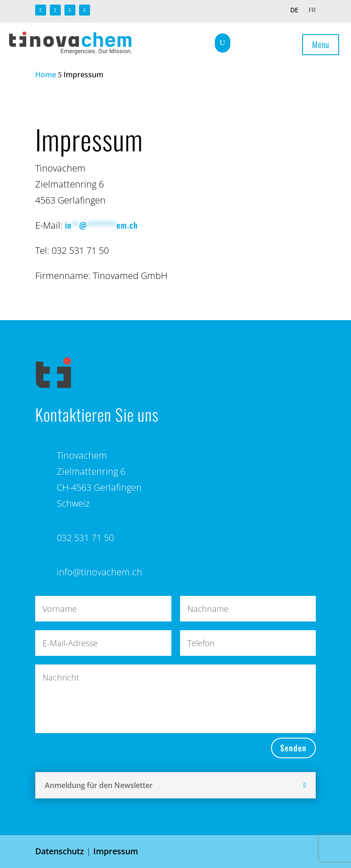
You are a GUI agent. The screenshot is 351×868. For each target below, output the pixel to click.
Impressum (116, 851)
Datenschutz (60, 851)
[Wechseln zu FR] (312, 12)
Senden (293, 748)
